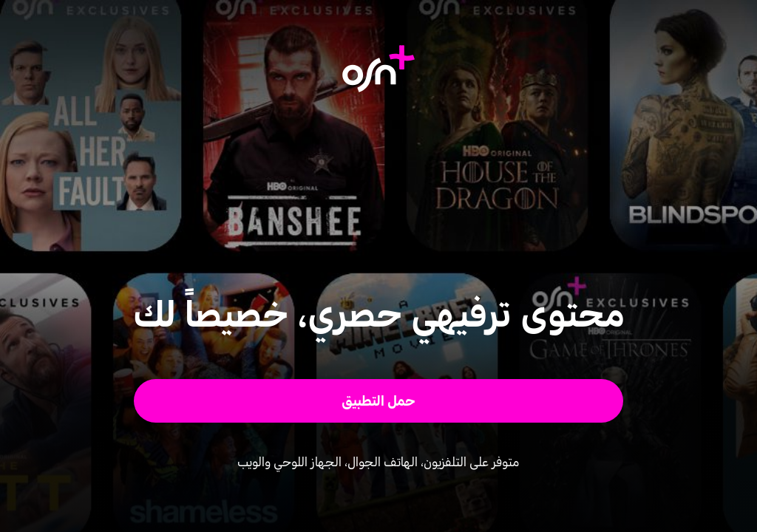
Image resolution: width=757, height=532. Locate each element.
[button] (379, 401)
